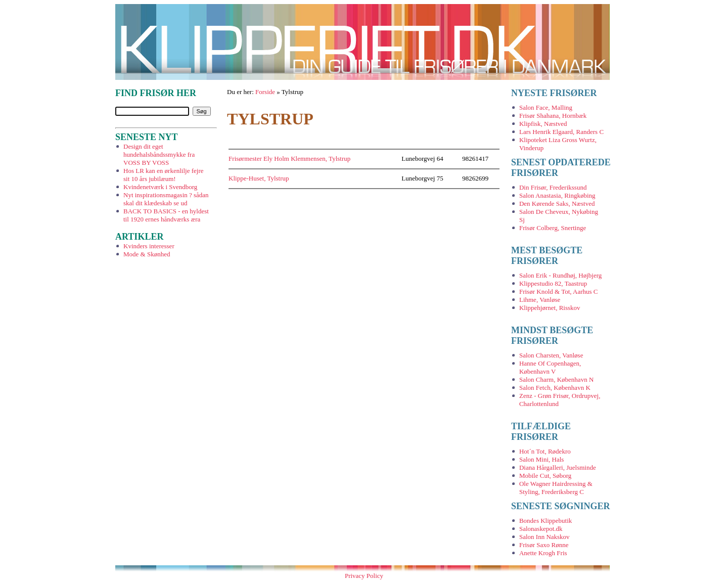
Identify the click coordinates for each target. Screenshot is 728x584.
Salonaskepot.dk (541, 529)
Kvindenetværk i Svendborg (160, 187)
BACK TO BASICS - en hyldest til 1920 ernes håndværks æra (166, 215)
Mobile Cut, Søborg (545, 476)
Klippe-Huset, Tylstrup (259, 178)
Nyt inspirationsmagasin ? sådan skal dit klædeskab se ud (166, 199)
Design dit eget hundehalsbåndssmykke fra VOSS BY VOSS (159, 154)
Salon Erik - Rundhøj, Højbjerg (560, 275)
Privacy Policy (364, 576)
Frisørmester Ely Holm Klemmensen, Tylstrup (289, 159)
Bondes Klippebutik (545, 521)
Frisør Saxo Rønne (544, 545)
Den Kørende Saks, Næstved (557, 204)
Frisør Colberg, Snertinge (553, 228)
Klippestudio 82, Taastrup (553, 283)
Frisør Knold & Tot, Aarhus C (559, 291)
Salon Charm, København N (556, 379)
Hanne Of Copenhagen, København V (550, 367)
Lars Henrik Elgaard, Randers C (561, 132)
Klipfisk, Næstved (543, 124)
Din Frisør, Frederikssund (553, 187)
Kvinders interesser (149, 246)
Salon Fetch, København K (555, 388)
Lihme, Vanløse (540, 300)
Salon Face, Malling (546, 107)
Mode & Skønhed (147, 254)
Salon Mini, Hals (541, 459)
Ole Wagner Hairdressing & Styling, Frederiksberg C (556, 488)
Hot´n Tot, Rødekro (545, 451)
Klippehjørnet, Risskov (550, 308)
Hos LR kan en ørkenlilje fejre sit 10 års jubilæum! (163, 175)
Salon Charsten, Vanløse (551, 355)
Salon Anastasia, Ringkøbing (557, 195)
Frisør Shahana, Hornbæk (553, 116)
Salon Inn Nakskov (544, 537)
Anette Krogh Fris (543, 553)
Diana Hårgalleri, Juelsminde (558, 467)
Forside (265, 92)
